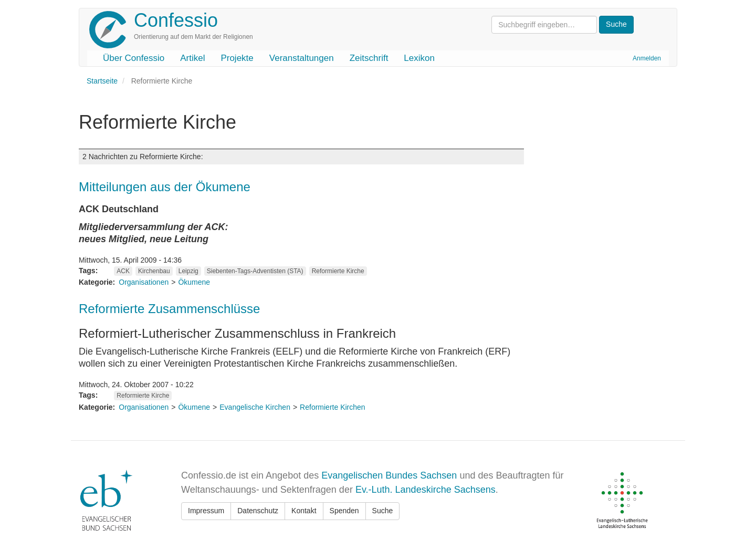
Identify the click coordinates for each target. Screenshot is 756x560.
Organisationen (144, 282)
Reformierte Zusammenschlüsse (169, 309)
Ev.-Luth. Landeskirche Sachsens (426, 490)
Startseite (102, 81)
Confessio (176, 20)
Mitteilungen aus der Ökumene (165, 187)
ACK (123, 271)
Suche (383, 511)
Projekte (237, 58)
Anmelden (647, 58)
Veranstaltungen (302, 58)
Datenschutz (258, 511)
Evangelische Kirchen (255, 407)
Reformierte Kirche (338, 271)
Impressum (206, 511)
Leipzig (188, 271)
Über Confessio (134, 58)
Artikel (192, 58)
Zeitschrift (369, 58)
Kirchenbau (154, 271)
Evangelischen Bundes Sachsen (389, 475)
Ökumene (194, 282)
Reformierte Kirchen (333, 407)
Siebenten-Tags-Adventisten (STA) (255, 271)
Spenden (344, 511)
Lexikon (419, 58)
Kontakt (304, 511)
